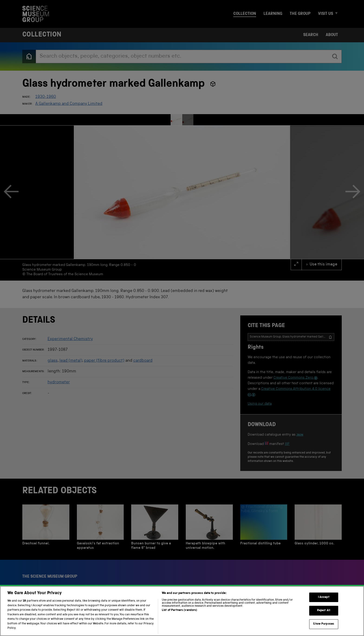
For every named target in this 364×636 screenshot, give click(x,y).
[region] (182, 611)
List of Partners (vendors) (179, 610)
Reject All (324, 611)
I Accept (324, 597)
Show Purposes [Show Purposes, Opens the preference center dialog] (324, 624)
